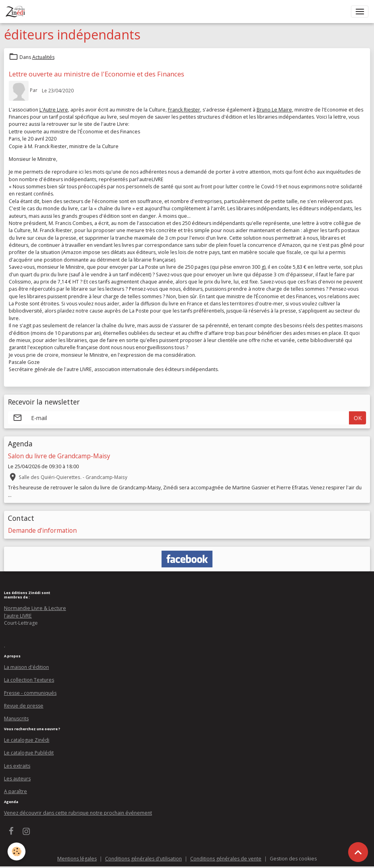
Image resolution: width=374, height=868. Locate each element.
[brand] (17, 12)
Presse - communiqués (30, 693)
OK (358, 418)
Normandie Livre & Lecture (35, 608)
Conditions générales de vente (226, 859)
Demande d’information (42, 531)
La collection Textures (29, 680)
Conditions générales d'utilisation (143, 859)
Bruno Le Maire (274, 110)
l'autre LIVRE (18, 616)
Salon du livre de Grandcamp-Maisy (59, 456)
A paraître (16, 791)
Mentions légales (77, 859)
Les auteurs (17, 779)
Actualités (43, 57)
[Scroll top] (358, 852)
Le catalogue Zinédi (27, 740)
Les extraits (17, 766)
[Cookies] (17, 851)
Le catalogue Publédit (29, 753)
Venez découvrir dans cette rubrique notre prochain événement (78, 813)
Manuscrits (16, 718)
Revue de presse (24, 706)
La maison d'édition (26, 667)
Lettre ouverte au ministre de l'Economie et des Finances (96, 74)
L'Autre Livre (54, 110)
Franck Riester (184, 110)
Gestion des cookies (293, 859)
